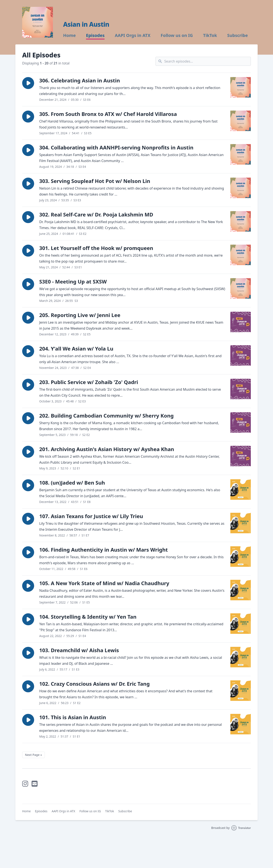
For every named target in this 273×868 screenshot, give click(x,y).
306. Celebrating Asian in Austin (80, 80)
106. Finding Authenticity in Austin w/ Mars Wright (104, 550)
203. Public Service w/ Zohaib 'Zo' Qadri (89, 382)
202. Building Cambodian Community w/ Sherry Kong (106, 416)
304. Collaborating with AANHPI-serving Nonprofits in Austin (116, 147)
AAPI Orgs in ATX (133, 35)
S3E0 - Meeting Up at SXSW (73, 281)
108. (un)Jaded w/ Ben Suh (72, 483)
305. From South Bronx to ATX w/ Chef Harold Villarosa (108, 114)
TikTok (210, 35)
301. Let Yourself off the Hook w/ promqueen (96, 248)
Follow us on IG (177, 35)
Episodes (95, 35)
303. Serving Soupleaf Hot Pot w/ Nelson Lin (95, 181)
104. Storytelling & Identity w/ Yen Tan (88, 617)
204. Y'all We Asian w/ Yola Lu (76, 349)
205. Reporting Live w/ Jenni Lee (80, 315)
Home (69, 35)
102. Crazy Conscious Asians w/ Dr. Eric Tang (94, 684)
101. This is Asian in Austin (73, 717)
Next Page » (33, 755)
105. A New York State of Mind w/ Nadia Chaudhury (104, 583)
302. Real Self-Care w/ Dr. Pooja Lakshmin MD (96, 214)
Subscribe (237, 35)
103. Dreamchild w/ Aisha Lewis (79, 650)
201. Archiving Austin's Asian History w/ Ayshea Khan (107, 449)
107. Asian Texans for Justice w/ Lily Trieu (91, 516)
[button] (28, 83)
